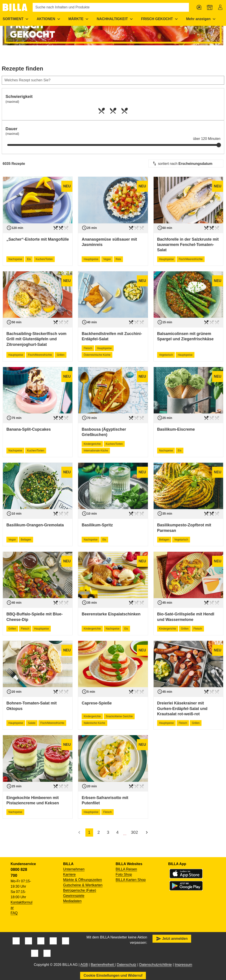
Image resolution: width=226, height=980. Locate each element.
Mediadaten (72, 901)
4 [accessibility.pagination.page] (118, 832)
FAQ (14, 913)
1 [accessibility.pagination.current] (89, 832)
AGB (84, 965)
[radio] (102, 111)
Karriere (69, 874)
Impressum (184, 965)
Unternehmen (74, 869)
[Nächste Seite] (147, 833)
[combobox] (186, 164)
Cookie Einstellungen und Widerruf (113, 975)
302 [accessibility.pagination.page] (134, 832)
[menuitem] (49, 19)
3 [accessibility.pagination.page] (108, 832)
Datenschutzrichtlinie (156, 965)
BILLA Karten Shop (131, 880)
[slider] (219, 145)
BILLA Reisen (126, 869)
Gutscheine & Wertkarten (83, 885)
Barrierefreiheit (103, 965)
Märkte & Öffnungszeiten (83, 880)
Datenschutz (127, 965)
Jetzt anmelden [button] (172, 939)
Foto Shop (124, 874)
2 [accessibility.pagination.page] (99, 832)
